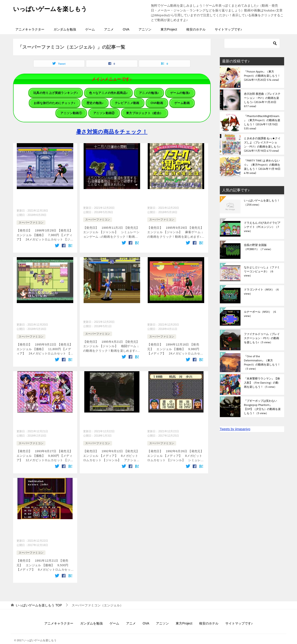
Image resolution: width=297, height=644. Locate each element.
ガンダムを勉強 (65, 29)
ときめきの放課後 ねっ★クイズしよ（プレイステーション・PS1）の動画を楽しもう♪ (262, 144)
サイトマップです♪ (228, 29)
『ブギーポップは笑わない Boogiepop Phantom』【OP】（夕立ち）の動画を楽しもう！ (262, 407)
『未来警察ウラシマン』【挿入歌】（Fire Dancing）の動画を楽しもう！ (262, 383)
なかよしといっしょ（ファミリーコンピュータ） (262, 272)
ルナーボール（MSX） (260, 314)
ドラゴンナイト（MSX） (261, 292)
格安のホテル (196, 29)
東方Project (169, 29)
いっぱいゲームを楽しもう (56, 8)
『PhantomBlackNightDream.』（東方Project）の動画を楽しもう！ (262, 122)
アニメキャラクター (30, 29)
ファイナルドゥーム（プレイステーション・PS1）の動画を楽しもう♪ (262, 338)
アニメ (109, 29)
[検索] (252, 43)
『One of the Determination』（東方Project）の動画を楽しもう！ (262, 362)
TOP (39, 598)
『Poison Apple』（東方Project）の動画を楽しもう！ (262, 76)
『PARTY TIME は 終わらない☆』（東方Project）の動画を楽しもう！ (262, 167)
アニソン (145, 29)
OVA (126, 29)
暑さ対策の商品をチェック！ (112, 128)
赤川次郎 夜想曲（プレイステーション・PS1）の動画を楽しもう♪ (262, 100)
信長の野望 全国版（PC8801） (258, 247)
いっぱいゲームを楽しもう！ (262, 203)
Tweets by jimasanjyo (235, 429)
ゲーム (90, 29)
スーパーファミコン (31, 219)
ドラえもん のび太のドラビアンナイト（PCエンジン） (262, 227)
